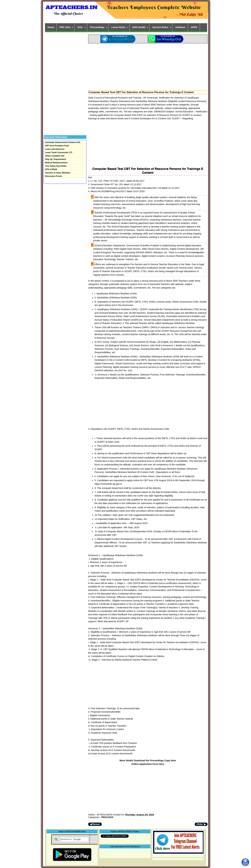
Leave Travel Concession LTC (59, 152)
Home (51, 27)
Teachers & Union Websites (58, 173)
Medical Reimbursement (56, 163)
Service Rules (160, 27)
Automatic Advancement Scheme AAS (63, 142)
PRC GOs (65, 27)
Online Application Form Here (148, 764)
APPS (194, 27)
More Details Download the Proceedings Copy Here (148, 760)
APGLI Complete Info (55, 156)
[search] (74, 839)
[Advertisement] (148, 66)
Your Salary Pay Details (56, 166)
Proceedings (97, 27)
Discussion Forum (54, 176)
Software (180, 27)
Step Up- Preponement (56, 159)
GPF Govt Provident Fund (57, 146)
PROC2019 (107, 817)
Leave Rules (118, 27)
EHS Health (139, 27)
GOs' (80, 27)
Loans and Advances (55, 149)
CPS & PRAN (51, 169)
